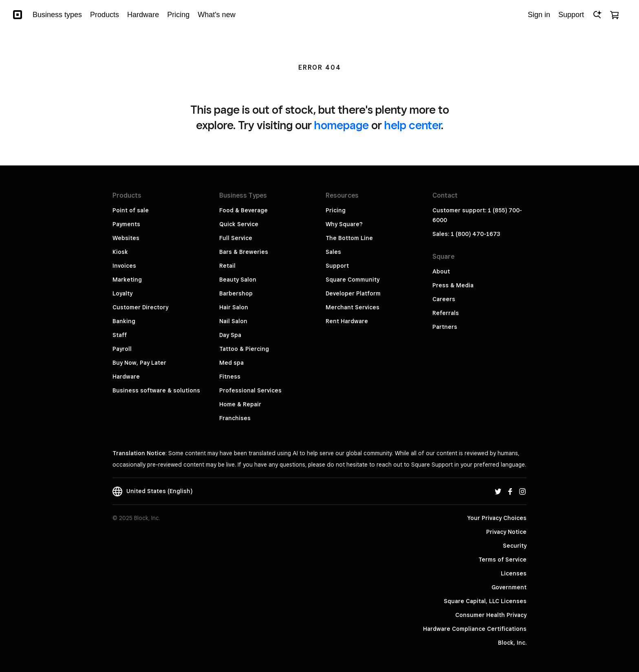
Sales (333, 252)
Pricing (336, 210)
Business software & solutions (156, 390)
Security (515, 546)
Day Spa (230, 335)
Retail (227, 266)
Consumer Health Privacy (491, 615)
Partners (445, 327)
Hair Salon (234, 307)
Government (509, 587)
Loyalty (122, 293)
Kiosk (120, 252)
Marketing (127, 280)
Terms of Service (502, 560)
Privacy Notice (506, 532)
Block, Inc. (512, 643)
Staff (120, 335)
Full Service (236, 238)
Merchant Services (353, 307)
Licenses (514, 573)
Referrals (446, 313)
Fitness (230, 377)
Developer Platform (353, 293)
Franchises (235, 418)
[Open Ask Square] (597, 15)
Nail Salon (233, 321)
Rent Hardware (347, 321)
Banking (124, 321)
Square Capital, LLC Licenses (485, 601)
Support (337, 266)
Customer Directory (140, 307)
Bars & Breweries (244, 252)
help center (413, 125)
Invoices (124, 266)
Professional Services (250, 390)
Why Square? (344, 224)
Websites (126, 238)
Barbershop (236, 293)
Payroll (122, 349)
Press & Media (453, 285)
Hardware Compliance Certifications (475, 629)
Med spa (231, 363)
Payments (126, 224)
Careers (444, 299)
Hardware (126, 377)
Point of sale (131, 210)
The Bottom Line (349, 238)
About (441, 271)
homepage (342, 125)
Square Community (353, 280)
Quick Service (239, 224)
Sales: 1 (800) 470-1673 (466, 234)
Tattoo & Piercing (244, 349)
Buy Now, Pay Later (139, 363)
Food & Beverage (243, 210)
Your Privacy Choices (497, 518)
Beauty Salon (238, 280)
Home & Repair (240, 404)
